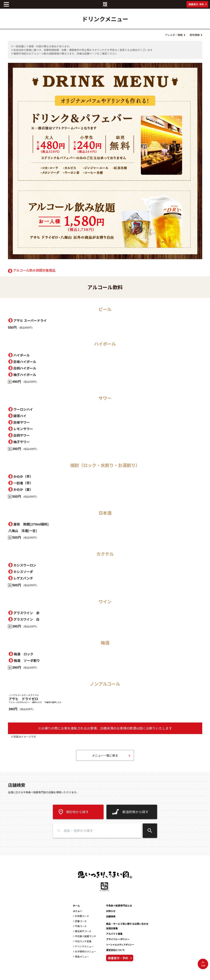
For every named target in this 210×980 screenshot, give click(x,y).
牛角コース (81, 926)
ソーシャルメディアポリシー (120, 945)
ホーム (76, 906)
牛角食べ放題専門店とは (119, 906)
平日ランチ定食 (83, 941)
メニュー (77, 911)
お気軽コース (82, 916)
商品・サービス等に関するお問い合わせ (127, 924)
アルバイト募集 (114, 934)
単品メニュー (82, 956)
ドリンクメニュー (84, 946)
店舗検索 (111, 916)
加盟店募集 (112, 928)
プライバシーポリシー (118, 939)
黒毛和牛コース (83, 931)
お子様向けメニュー (86, 951)
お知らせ (111, 911)
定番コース (81, 921)
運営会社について (115, 950)
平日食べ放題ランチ (86, 936)
